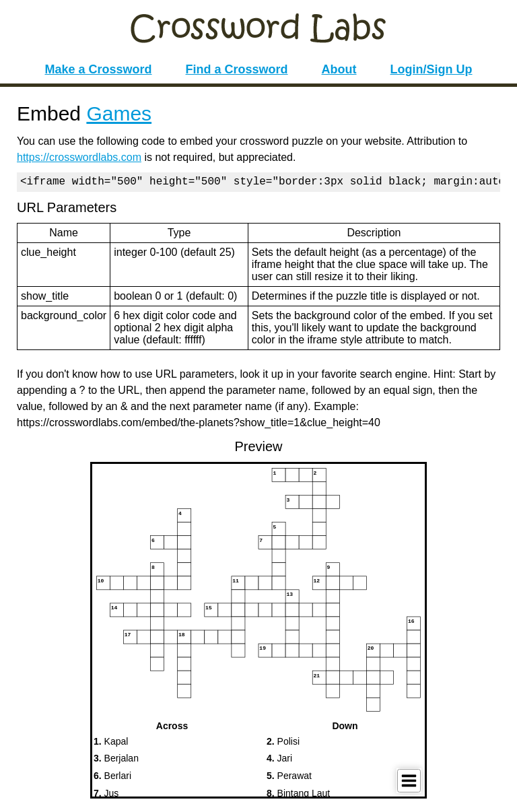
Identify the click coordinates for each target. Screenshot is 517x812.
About (339, 69)
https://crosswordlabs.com (79, 157)
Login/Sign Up (432, 69)
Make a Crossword (98, 69)
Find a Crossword (237, 69)
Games (119, 113)
